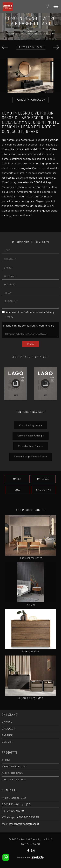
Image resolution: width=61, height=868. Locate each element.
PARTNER (7, 735)
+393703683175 (28, 817)
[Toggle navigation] (56, 7)
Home (30, 31)
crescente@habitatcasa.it (24, 824)
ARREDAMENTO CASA (15, 767)
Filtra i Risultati (31, 47)
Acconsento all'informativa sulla (30, 315)
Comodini (32, 34)
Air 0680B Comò (48, 34)
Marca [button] (17, 479)
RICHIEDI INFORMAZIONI (31, 100)
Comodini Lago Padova (30, 446)
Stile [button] (17, 490)
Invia (31, 344)
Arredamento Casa (15, 34)
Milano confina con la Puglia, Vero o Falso (29, 326)
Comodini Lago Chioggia (31, 436)
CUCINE (6, 760)
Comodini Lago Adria (31, 425)
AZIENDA (7, 722)
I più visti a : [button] (44, 490)
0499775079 (16, 811)
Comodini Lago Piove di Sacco (31, 457)
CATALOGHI (9, 729)
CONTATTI (8, 742)
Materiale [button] (43, 479)
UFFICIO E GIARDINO (14, 780)
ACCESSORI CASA (12, 773)
